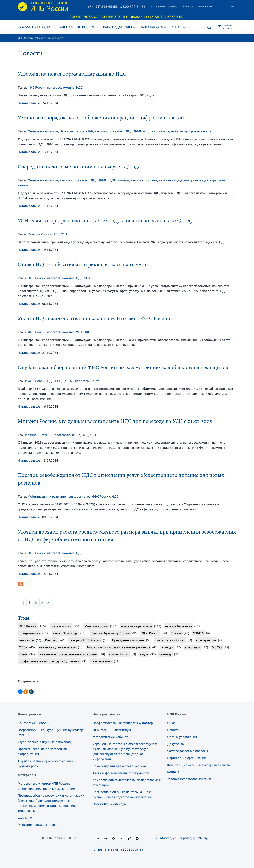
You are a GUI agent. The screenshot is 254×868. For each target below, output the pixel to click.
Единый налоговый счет (81, 381)
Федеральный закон (43, 131)
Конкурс (167, 647)
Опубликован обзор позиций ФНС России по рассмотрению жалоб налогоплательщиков (123, 367)
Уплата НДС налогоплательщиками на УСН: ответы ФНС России (94, 318)
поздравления (30, 633)
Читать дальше (29, 103)
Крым (23, 654)
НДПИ (112, 180)
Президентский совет (128, 640)
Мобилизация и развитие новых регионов (59, 496)
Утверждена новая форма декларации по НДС (72, 74)
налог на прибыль (156, 131)
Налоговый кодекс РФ (76, 131)
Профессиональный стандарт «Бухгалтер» (123, 723)
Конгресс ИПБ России (34, 723)
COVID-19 (25, 818)
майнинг (177, 131)
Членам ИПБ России (79, 27)
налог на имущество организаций (184, 180)
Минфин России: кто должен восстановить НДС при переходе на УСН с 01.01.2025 (115, 421)
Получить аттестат (37, 27)
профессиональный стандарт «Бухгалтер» (50, 661)
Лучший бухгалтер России (111, 633)
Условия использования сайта (189, 779)
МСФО (217, 647)
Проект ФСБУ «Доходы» (110, 804)
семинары (26, 640)
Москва (176, 633)
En (232, 6)
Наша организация (49, 38)
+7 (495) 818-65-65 (102, 6)
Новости (173, 730)
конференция (206, 640)
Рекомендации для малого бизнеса (119, 766)
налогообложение (61, 87)
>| (49, 602)
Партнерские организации (187, 758)
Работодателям (119, 27)
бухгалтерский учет (170, 640)
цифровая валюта (198, 131)
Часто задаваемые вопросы (188, 751)
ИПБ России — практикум (112, 730)
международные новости (57, 647)
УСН (64, 234)
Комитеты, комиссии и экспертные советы (199, 765)
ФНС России (37, 87)
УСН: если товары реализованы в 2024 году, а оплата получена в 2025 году (105, 221)
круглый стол (119, 654)
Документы (176, 744)
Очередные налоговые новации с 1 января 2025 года (79, 167)
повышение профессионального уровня (68, 654)
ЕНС (58, 381)
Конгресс (52, 640)
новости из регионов (137, 626)
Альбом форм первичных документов (121, 773)
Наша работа (153, 27)
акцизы (123, 180)
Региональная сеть (197, 6)
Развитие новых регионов (37, 825)
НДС (79, 87)
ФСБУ (23, 647)
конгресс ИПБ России (85, 640)
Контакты (174, 772)
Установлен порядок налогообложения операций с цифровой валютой (101, 118)
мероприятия (61, 626)
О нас (178, 27)
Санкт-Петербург (66, 633)
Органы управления (182, 737)
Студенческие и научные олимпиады (46, 742)
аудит (144, 654)
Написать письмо (164, 6)
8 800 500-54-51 (133, 6)
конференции (102, 661)
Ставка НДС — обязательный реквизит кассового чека (82, 264)
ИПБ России (26, 38)
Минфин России (39, 234)
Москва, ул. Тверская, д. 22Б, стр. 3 (183, 838)
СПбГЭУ (198, 633)
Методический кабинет (110, 737)
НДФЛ (136, 131)
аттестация (193, 647)
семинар (166, 654)
